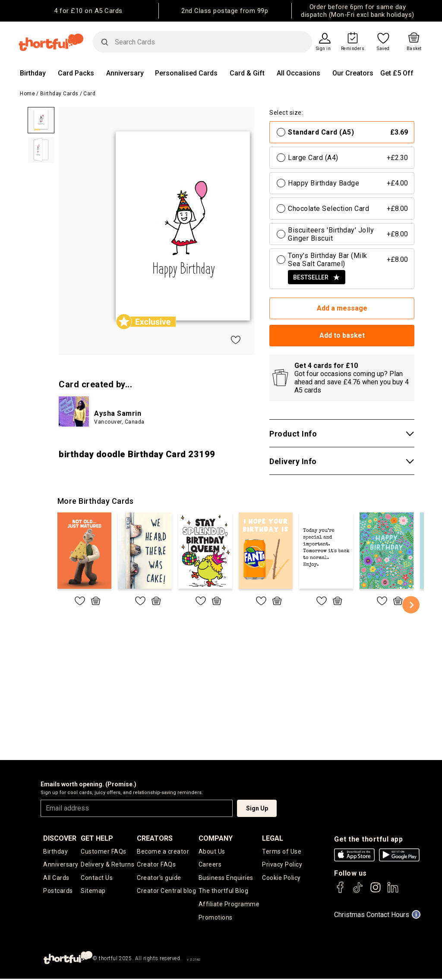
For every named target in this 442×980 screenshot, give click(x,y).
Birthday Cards (59, 94)
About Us (212, 851)
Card (89, 94)
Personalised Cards (186, 73)
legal (273, 838)
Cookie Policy (281, 878)
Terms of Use (282, 851)
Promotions (216, 918)
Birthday (33, 73)
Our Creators (353, 73)
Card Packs (76, 73)
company (216, 838)
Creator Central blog (166, 892)
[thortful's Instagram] (376, 891)
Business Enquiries (226, 878)
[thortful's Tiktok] (358, 891)
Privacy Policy (282, 865)
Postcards (58, 892)
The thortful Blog (224, 892)
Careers (210, 865)
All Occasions (298, 73)
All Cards (56, 878)
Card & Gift (247, 73)
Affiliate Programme (229, 905)
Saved (383, 49)
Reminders (353, 49)
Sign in (324, 49)
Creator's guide (159, 878)
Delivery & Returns (107, 865)
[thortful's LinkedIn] (393, 891)
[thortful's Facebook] (341, 891)
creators (155, 838)
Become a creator (163, 851)
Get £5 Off (397, 73)
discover (60, 838)
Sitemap (93, 892)
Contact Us (97, 878)
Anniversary (125, 73)
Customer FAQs (104, 851)
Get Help (97, 838)
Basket (414, 49)
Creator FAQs (156, 865)
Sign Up (257, 808)
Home (27, 94)
